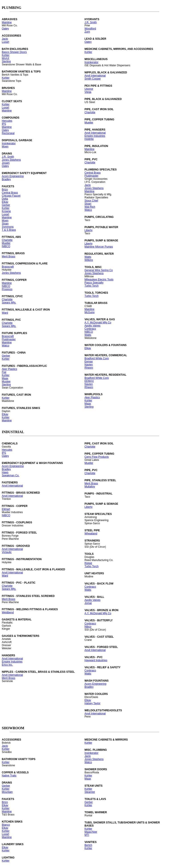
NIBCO (6, 246)
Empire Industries (95, 136)
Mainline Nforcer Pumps (99, 247)
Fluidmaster (9, 339)
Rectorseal (8, 133)
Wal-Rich (90, 207)
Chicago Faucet (11, 196)
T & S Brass (9, 230)
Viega (88, 92)
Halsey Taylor (92, 703)
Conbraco (90, 329)
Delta (5, 199)
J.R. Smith (8, 157)
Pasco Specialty (94, 283)
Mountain (7, 792)
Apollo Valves (92, 326)
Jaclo (5, 39)
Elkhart (6, 509)
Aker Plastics (9, 369)
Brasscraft (8, 267)
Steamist (90, 792)
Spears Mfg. (9, 303)
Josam (6, 163)
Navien (89, 365)
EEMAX (89, 381)
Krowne (6, 211)
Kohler (6, 55)
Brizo (5, 190)
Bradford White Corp (97, 358)
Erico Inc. (7, 665)
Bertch (88, 845)
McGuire (89, 312)
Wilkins (89, 260)
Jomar (88, 603)
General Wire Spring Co (99, 270)
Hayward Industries (96, 660)
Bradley (6, 179)
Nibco (88, 627)
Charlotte (7, 240)
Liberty (88, 230)
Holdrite (89, 139)
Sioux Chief (91, 201)
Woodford (90, 29)
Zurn (87, 32)
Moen (5, 147)
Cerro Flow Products (97, 457)
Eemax (89, 362)
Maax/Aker (91, 832)
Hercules (7, 121)
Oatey (5, 29)
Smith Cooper (93, 79)
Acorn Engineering (13, 176)
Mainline (7, 22)
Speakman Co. (11, 475)
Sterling (6, 61)
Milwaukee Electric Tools (99, 280)
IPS (4, 124)
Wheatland (91, 534)
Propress (7, 289)
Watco (6, 346)
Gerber (6, 205)
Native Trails (9, 776)
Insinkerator (9, 143)
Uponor (89, 89)
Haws (5, 472)
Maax (5, 378)
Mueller (6, 243)
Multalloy (90, 487)
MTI (87, 835)
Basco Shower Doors (14, 52)
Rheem (89, 368)
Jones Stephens (11, 160)
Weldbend (8, 612)
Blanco (6, 825)
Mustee (6, 381)
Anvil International (95, 76)
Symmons (8, 227)
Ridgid (88, 563)
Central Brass (10, 193)
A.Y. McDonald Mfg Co (98, 323)
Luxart (5, 42)
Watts (88, 257)
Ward (5, 313)
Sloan (5, 224)
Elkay (5, 202)
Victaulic (7, 552)
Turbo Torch (91, 286)
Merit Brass (9, 256)
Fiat (4, 372)
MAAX (6, 58)
